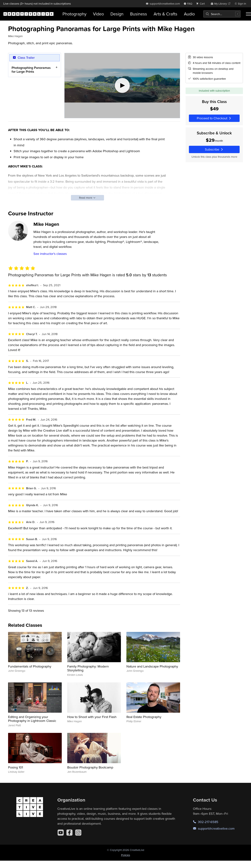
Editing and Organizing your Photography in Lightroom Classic (32, 719)
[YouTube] (61, 833)
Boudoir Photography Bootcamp (90, 767)
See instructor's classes (50, 254)
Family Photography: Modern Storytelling (88, 668)
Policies (126, 855)
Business (139, 14)
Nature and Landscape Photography (152, 666)
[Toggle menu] (248, 14)
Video (98, 14)
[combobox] (222, 14)
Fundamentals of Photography (30, 666)
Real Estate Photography (144, 717)
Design (117, 14)
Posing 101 (16, 767)
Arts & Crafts (165, 14)
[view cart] (201, 4)
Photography (74, 14)
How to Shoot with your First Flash (92, 717)
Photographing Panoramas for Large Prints (31, 69)
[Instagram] (78, 833)
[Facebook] (69, 833)
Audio (189, 14)
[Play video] (122, 86)
